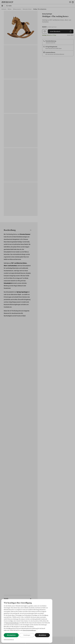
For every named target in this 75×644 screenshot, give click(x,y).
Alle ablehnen (42, 635)
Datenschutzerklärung (9, 639)
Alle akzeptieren (11, 635)
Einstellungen (27, 635)
